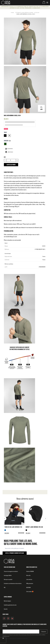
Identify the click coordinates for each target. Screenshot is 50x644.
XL (9, 135)
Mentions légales (7, 601)
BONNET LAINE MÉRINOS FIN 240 (34, 527)
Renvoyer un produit (8, 579)
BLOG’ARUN (28, 587)
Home (12, 13)
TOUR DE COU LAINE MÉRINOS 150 (13, 527)
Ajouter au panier (11, 165)
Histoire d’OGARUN (30, 571)
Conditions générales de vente (10, 605)
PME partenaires (30, 583)
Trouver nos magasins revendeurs (11, 571)
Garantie (6, 609)
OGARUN (44, 246)
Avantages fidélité (8, 575)
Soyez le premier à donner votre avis (15, 553)
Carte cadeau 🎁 (30, 592)
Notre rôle (28, 575)
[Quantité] (11, 160)
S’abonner (44, 632)
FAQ (5, 587)
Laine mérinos (29, 579)
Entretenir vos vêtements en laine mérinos (13, 583)
